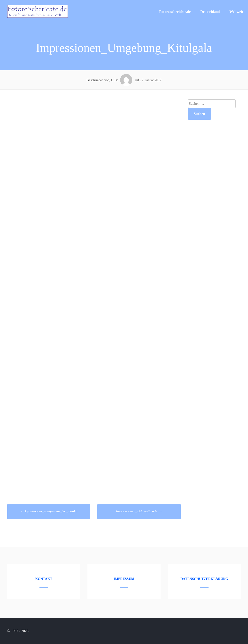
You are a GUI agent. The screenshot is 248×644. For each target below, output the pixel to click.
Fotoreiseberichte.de (175, 12)
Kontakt (44, 579)
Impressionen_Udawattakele (139, 511)
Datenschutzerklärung (204, 579)
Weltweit (236, 12)
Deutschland (210, 12)
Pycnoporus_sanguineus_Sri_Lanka (49, 511)
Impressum (124, 579)
